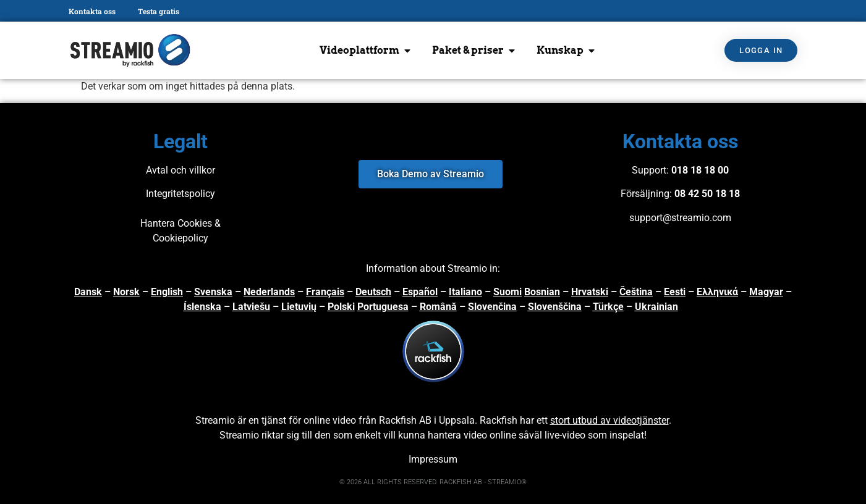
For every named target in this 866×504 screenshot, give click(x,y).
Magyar (766, 292)
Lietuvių (299, 307)
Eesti (675, 292)
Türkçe (608, 307)
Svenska (213, 292)
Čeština (636, 292)
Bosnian (542, 292)
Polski (341, 307)
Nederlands (269, 292)
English (167, 292)
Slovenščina (555, 307)
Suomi (507, 292)
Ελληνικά (717, 292)
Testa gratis (159, 11)
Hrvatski (590, 292)
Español (420, 292)
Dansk (88, 292)
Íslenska (202, 307)
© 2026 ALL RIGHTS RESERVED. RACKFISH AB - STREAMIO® (433, 482)
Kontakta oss (92, 11)
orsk (130, 292)
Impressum (433, 459)
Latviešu (251, 307)
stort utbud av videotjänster (609, 420)
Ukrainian (656, 307)
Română (438, 307)
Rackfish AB (405, 420)
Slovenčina (492, 307)
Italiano (465, 292)
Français (325, 292)
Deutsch (373, 292)
